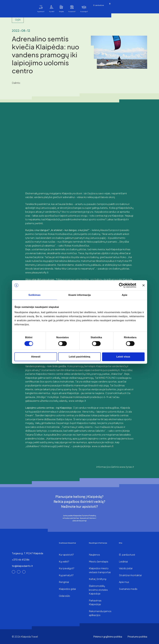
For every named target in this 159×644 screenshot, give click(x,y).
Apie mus (124, 582)
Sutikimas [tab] (34, 295)
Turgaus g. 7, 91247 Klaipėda (27, 553)
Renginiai (61, 12)
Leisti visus (123, 357)
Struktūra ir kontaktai (130, 575)
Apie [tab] (125, 295)
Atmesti (36, 357)
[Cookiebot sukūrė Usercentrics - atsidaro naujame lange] (123, 285)
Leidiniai (123, 562)
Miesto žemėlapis (99, 562)
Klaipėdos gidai (67, 589)
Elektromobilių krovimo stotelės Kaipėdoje (98, 590)
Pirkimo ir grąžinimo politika (108, 637)
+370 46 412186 (21, 560)
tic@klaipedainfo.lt (22, 566)
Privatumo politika (137, 637)
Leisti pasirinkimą (79, 357)
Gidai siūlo (64, 596)
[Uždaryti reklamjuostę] (144, 285)
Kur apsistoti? (72, 12)
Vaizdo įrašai (126, 568)
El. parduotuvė (99, 5)
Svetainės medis (128, 589)
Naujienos (94, 555)
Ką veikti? (52, 12)
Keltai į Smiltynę (98, 579)
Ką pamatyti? (41, 12)
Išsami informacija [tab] (80, 295)
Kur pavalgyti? (84, 12)
